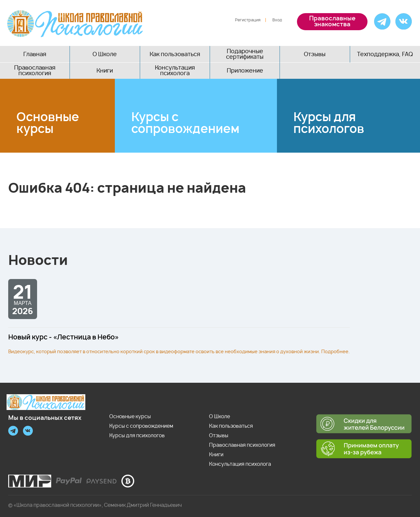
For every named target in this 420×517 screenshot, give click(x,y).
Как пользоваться (175, 54)
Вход (277, 20)
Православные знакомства (332, 22)
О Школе (105, 54)
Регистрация (248, 20)
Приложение (245, 71)
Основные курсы (48, 123)
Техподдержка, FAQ (385, 54)
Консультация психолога (175, 71)
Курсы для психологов (329, 123)
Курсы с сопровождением (185, 123)
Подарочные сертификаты (245, 54)
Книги (105, 71)
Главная (35, 54)
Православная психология (35, 71)
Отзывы (315, 54)
